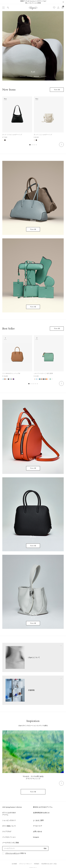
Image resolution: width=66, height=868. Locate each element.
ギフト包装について (9, 826)
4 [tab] (36, 145)
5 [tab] (37, 384)
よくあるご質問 (38, 820)
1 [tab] (30, 145)
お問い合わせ (38, 831)
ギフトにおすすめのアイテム (9, 814)
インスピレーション (9, 837)
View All (57, 90)
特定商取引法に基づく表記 (49, 864)
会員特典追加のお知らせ (41, 813)
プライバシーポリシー (12, 853)
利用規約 (37, 864)
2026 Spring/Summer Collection (12, 807)
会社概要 (14, 864)
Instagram (36, 837)
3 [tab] (34, 145)
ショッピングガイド (9, 820)
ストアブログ (7, 831)
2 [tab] (32, 145)
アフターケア (38, 826)
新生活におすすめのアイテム (43, 807)
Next (61, 145)
